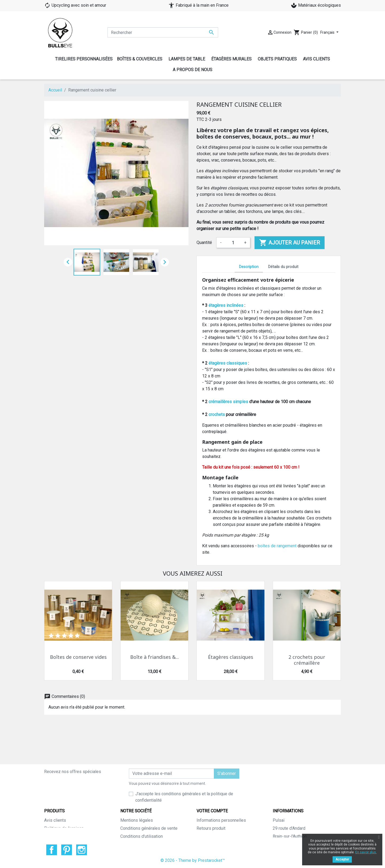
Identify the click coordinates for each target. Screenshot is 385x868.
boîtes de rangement (277, 546)
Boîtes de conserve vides (78, 657)
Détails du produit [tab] (283, 267)
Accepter (342, 859)
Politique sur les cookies (144, 812)
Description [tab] (249, 267)
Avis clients (55, 788)
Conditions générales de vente (149, 796)
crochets (217, 414)
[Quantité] (233, 243)
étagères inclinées (226, 305)
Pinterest (67, 850)
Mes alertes (208, 836)
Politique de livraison (64, 796)
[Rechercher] (163, 32)
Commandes (208, 804)
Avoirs (203, 812)
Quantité (204, 242)
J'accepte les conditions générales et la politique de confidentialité (184, 765)
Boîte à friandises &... (155, 657)
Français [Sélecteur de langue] (328, 32)
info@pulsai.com (316, 828)
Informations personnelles (221, 788)
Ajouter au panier (290, 243)
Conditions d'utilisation (142, 804)
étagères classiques (228, 363)
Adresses (206, 820)
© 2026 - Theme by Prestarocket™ (193, 860)
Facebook (52, 850)
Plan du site (131, 820)
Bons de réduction (213, 828)
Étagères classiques (231, 657)
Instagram (82, 850)
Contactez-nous (135, 828)
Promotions (55, 804)
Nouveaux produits (62, 812)
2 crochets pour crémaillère (307, 660)
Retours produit (211, 796)
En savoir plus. (366, 852)
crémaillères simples (228, 402)
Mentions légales (137, 788)
